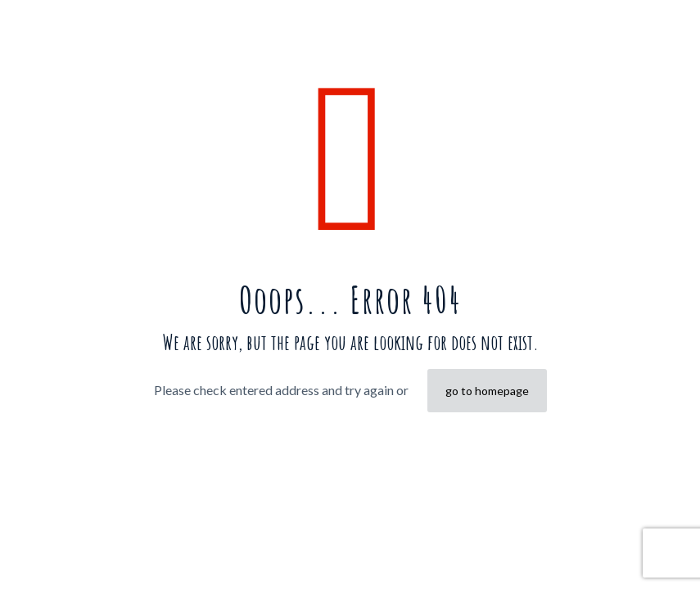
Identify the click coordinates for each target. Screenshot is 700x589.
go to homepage (487, 391)
